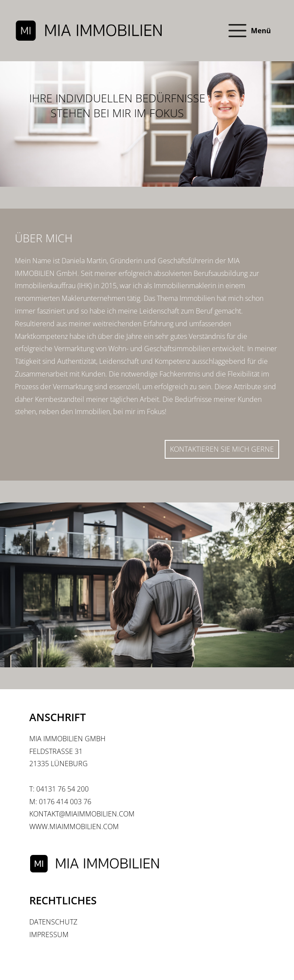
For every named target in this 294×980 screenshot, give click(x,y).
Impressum (49, 935)
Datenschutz (53, 922)
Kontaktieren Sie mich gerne (222, 449)
